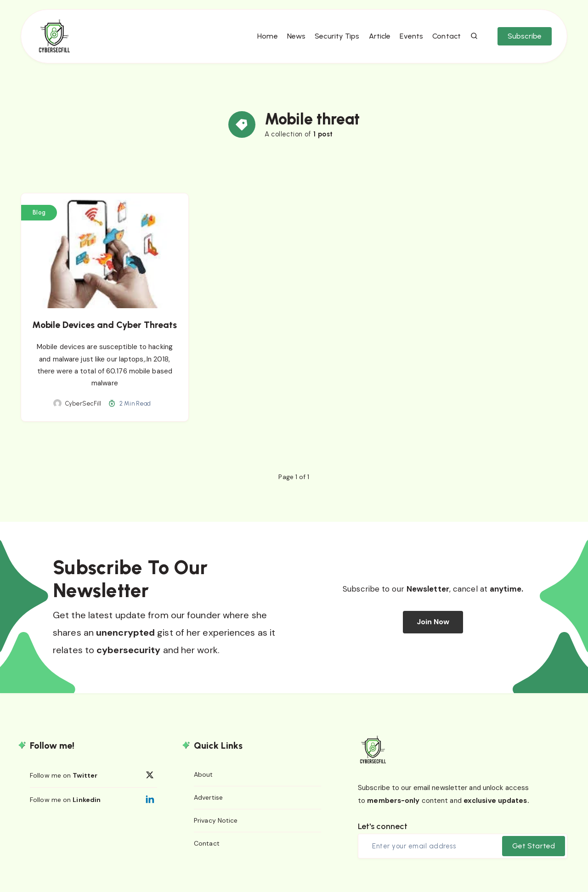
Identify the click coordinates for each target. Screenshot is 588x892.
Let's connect (383, 835)
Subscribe (521, 42)
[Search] (471, 42)
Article (377, 42)
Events (409, 42)
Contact (443, 42)
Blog (39, 221)
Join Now (433, 630)
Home (264, 42)
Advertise (208, 807)
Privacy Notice (216, 830)
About (204, 783)
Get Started (534, 854)
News (293, 42)
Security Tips (334, 42)
